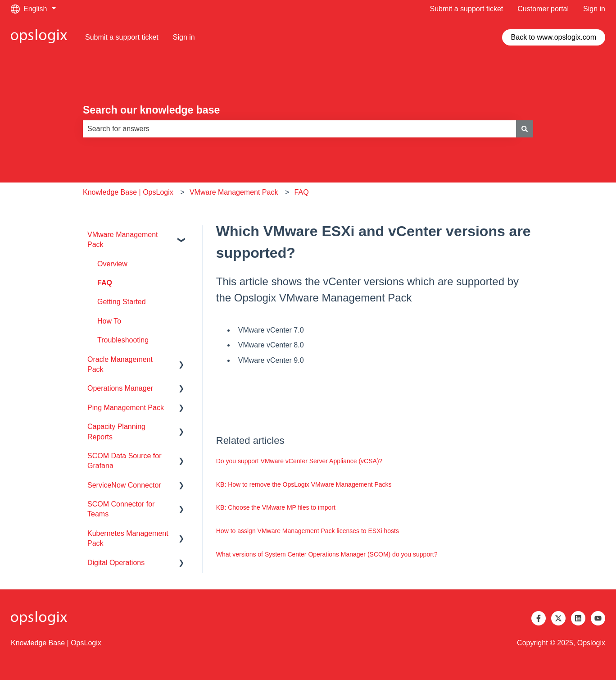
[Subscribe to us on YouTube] (598, 618)
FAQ (302, 192)
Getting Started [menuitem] (122, 302)
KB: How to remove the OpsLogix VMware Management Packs (304, 484)
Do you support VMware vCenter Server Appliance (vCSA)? (299, 461)
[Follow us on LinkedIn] (578, 618)
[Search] (525, 129)
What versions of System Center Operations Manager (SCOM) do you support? (327, 554)
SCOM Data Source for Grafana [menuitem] (125, 461)
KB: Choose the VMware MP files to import (276, 507)
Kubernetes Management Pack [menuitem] (128, 538)
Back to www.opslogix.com (554, 37)
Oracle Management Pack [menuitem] (120, 364)
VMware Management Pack (234, 192)
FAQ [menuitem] (105, 283)
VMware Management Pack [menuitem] (123, 240)
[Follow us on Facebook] (539, 618)
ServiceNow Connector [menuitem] (124, 485)
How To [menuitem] (109, 321)
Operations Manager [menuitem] (120, 388)
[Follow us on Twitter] (558, 618)
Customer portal (543, 9)
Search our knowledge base (151, 110)
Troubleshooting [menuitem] (123, 340)
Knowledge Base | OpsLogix (128, 192)
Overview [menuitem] (112, 264)
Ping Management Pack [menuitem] (126, 408)
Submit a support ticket (467, 9)
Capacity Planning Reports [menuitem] (116, 431)
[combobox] (299, 129)
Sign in (594, 9)
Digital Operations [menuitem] (116, 563)
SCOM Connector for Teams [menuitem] (121, 509)
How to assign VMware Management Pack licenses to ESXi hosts (308, 531)
